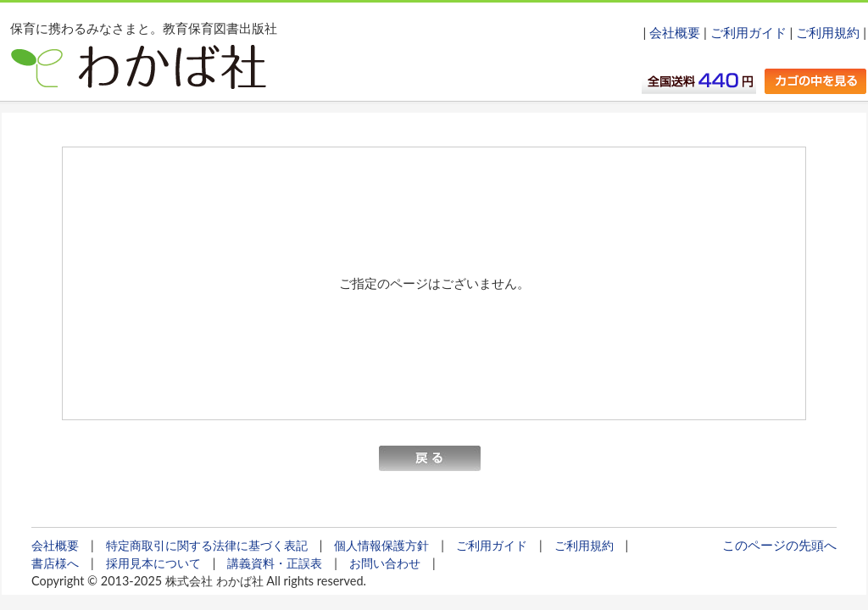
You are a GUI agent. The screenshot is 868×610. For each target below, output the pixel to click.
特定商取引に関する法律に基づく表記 (207, 545)
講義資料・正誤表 (275, 563)
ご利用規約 (828, 32)
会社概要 (675, 32)
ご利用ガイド (748, 32)
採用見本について (153, 563)
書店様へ (55, 563)
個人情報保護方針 (381, 545)
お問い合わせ (385, 563)
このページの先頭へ (779, 545)
